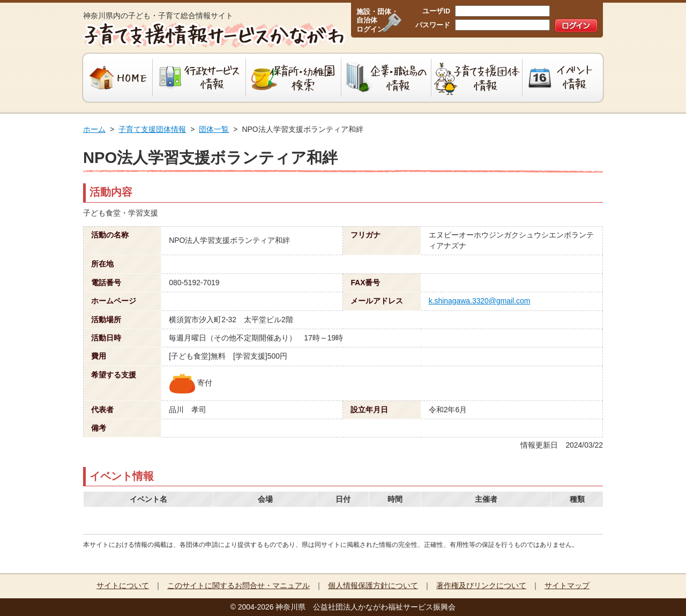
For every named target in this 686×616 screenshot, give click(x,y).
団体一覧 (214, 129)
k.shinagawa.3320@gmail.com (480, 301)
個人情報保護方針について (373, 585)
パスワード (433, 25)
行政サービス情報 (199, 78)
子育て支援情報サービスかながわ (213, 35)
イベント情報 (564, 78)
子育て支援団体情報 (477, 78)
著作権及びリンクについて (481, 585)
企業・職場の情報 (386, 78)
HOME (117, 78)
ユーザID (436, 11)
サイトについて (123, 585)
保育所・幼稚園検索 (294, 78)
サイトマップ (567, 585)
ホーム (94, 129)
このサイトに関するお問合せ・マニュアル (238, 585)
